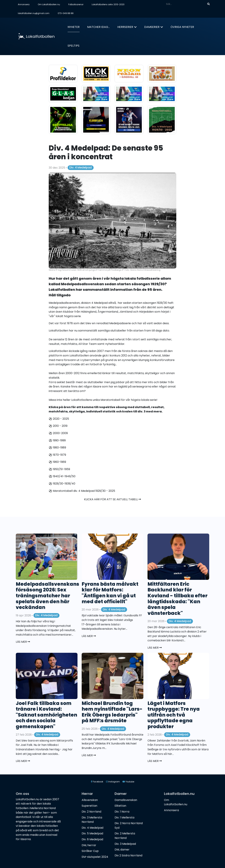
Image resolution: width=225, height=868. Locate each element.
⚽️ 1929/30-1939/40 (62, 484)
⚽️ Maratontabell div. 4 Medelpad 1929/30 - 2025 (82, 491)
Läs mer (23, 642)
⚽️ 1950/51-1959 (59, 469)
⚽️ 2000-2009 (58, 433)
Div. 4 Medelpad (81, 167)
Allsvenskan (90, 800)
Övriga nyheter (182, 27)
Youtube (128, 782)
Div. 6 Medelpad (92, 839)
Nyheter (74, 27)
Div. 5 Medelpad (92, 833)
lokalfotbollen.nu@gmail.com (34, 13)
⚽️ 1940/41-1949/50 (62, 476)
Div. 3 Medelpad (125, 844)
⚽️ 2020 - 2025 (59, 419)
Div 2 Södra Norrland (128, 855)
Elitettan (120, 806)
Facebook (97, 782)
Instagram (113, 782)
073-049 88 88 (66, 13)
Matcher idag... (98, 27)
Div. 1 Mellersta (124, 817)
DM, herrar (89, 845)
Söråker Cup (90, 851)
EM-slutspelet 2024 (95, 857)
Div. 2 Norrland (91, 812)
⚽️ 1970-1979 (57, 455)
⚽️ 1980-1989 (57, 448)
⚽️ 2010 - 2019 (58, 426)
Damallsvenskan (126, 800)
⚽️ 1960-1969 (57, 462)
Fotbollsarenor (76, 4)
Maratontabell (110, 400)
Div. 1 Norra (122, 812)
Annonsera (24, 4)
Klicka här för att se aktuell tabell (112, 499)
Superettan (89, 806)
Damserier (152, 27)
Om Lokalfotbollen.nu (49, 4)
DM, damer (122, 850)
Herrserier (125, 27)
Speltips (73, 46)
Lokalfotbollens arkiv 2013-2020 (108, 4)
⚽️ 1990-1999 (57, 440)
